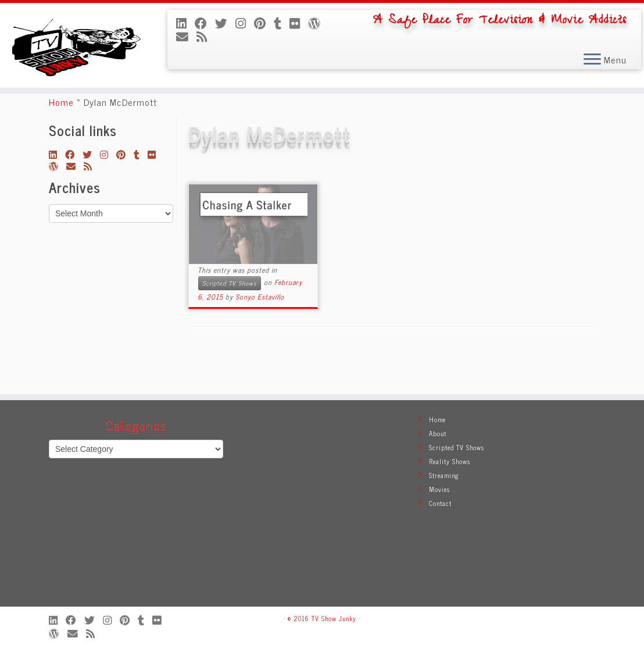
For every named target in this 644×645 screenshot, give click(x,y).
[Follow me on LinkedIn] (185, 23)
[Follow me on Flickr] (299, 23)
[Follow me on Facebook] (205, 23)
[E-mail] (186, 36)
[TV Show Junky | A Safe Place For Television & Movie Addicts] (75, 58)
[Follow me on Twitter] (225, 23)
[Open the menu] (592, 60)
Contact (440, 503)
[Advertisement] (322, 509)
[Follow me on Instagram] (245, 23)
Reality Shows (450, 461)
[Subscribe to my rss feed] (206, 36)
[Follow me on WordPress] (318, 23)
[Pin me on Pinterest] (264, 23)
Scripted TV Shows (230, 321)
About (438, 433)
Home (61, 140)
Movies (439, 489)
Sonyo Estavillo (260, 334)
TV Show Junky (334, 618)
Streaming (444, 475)
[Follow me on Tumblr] (282, 23)
